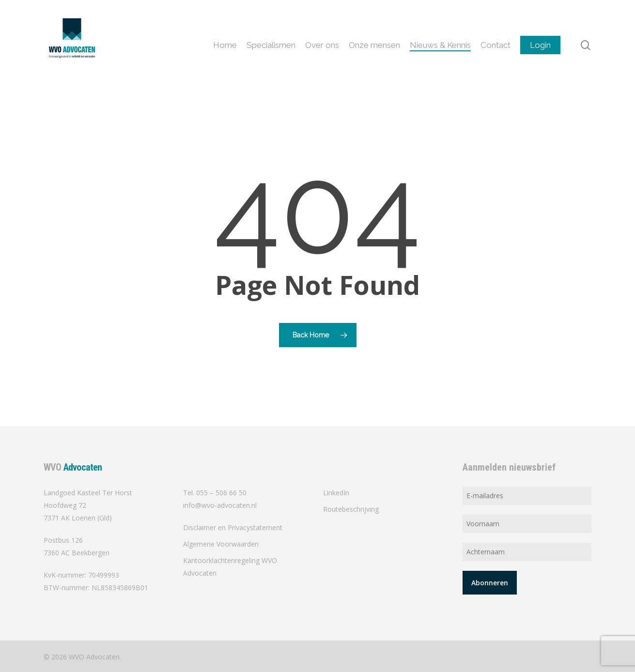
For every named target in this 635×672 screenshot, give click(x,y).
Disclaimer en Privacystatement (233, 527)
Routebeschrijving (351, 509)
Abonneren (490, 583)
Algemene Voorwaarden (221, 544)
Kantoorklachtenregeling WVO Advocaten (230, 567)
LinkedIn (336, 493)
